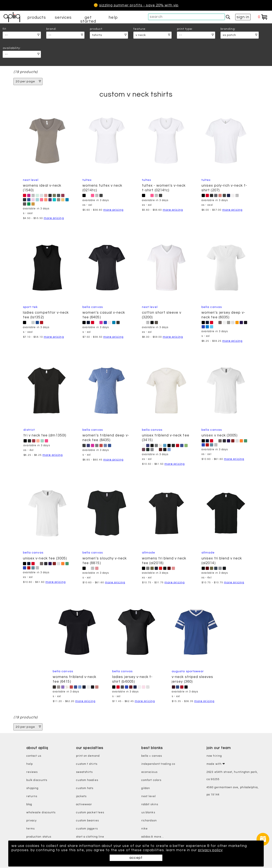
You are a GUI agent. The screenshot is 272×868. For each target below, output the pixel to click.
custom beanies (87, 821)
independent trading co (158, 764)
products (37, 17)
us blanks (148, 813)
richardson (149, 821)
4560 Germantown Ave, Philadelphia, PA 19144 (233, 791)
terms (30, 829)
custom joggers (87, 829)
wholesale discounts (41, 813)
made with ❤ (216, 764)
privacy (31, 821)
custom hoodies (87, 780)
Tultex (87, 180)
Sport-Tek (30, 307)
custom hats (85, 788)
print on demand (88, 756)
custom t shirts (87, 764)
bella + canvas (152, 756)
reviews (32, 772)
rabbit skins (150, 804)
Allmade (149, 553)
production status (39, 837)
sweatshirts (84, 772)
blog (29, 804)
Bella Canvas (93, 307)
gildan (146, 788)
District (29, 430)
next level (149, 796)
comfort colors (151, 780)
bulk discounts (37, 780)
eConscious (149, 772)
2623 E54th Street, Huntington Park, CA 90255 (232, 776)
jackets (81, 796)
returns (32, 796)
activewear (84, 804)
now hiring (214, 756)
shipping (33, 788)
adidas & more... (153, 837)
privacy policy (210, 850)
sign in (243, 17)
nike (144, 829)
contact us (34, 756)
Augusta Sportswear (188, 671)
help (113, 17)
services (63, 17)
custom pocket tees (90, 813)
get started (88, 19)
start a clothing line (90, 837)
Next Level (31, 180)
